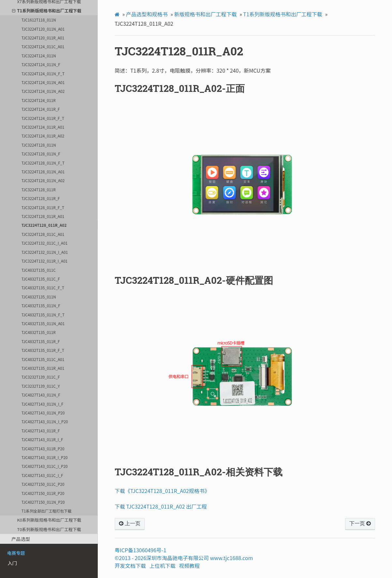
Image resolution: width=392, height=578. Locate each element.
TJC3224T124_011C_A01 (43, 46)
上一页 (130, 524)
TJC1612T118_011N (39, 20)
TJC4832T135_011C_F (41, 279)
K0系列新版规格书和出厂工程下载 (49, 520)
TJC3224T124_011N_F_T (43, 73)
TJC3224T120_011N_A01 (43, 29)
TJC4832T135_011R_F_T (43, 350)
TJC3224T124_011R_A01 (43, 127)
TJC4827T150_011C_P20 (43, 484)
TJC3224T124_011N (39, 56)
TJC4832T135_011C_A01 (43, 359)
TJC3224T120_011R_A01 (43, 38)
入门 (12, 563)
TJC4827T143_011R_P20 (43, 448)
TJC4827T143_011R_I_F (42, 439)
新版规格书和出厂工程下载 (205, 14)
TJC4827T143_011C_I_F (42, 475)
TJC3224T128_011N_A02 (43, 180)
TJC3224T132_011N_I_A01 (45, 252)
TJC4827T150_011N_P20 (43, 502)
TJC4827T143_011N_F (41, 395)
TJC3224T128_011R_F (41, 198)
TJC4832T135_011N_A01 (43, 323)
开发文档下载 (130, 566)
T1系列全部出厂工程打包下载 (46, 511)
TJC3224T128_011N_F (41, 154)
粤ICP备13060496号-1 (141, 550)
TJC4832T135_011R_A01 (43, 368)
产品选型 (21, 539)
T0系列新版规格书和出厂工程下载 (49, 529)
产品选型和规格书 (147, 14)
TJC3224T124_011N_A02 (43, 91)
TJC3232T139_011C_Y (41, 386)
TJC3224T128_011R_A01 (43, 216)
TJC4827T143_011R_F (41, 431)
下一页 (360, 524)
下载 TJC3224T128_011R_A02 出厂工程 (161, 506)
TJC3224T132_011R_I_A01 (44, 261)
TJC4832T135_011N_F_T (43, 315)
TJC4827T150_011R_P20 (43, 493)
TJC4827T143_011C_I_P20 (44, 466)
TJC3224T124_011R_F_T (43, 118)
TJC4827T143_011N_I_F (42, 404)
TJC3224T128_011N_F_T (43, 163)
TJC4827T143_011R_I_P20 (44, 457)
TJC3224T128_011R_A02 (44, 225)
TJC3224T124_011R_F (41, 109)
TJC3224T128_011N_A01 (43, 172)
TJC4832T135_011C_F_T (43, 288)
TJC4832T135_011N (39, 297)
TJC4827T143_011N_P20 (43, 413)
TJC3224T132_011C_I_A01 (44, 243)
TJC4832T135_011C (39, 270)
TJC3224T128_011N (39, 145)
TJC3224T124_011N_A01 (43, 82)
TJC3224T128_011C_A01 (43, 234)
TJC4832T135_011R (39, 332)
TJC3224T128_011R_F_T (43, 207)
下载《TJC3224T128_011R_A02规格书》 (162, 491)
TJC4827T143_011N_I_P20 (45, 421)
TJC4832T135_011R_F (41, 341)
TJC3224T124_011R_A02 (43, 136)
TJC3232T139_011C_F (41, 377)
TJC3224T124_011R (39, 100)
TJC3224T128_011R (39, 189)
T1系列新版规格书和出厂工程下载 (47, 11)
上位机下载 (163, 566)
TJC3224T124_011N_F (41, 64)
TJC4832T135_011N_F (41, 305)
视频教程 (189, 566)
